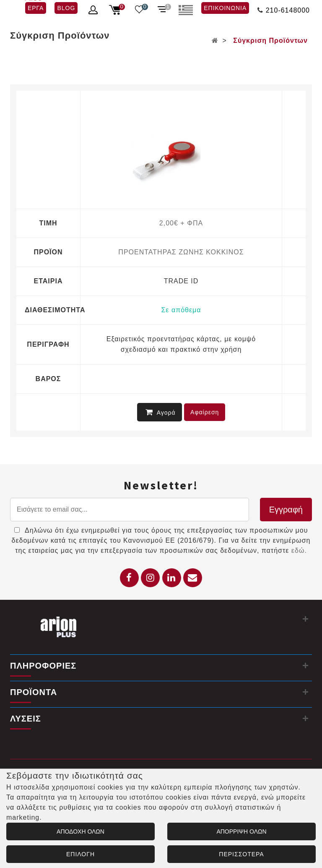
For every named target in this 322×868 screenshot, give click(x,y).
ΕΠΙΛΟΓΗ (80, 854)
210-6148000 (288, 10)
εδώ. (299, 550)
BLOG (66, 8)
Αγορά (161, 412)
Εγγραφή (286, 510)
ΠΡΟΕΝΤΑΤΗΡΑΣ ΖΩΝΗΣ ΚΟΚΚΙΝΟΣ (181, 252)
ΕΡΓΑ (36, 8)
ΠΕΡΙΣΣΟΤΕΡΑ (241, 854)
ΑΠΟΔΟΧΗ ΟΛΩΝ (80, 831)
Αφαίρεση (205, 412)
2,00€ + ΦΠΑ (181, 223)
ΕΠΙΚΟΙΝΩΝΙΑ (225, 8)
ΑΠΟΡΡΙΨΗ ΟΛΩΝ (241, 831)
